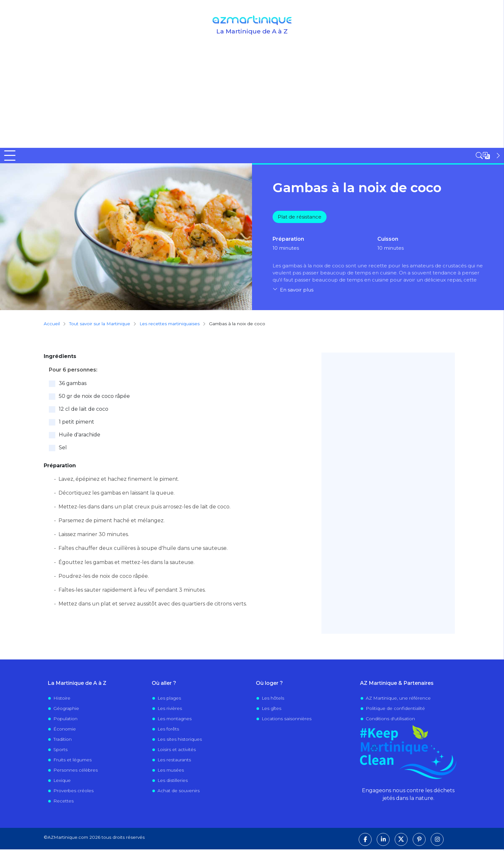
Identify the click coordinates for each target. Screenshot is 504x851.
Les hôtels (273, 700)
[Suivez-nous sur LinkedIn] (383, 841)
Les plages (169, 700)
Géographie (66, 710)
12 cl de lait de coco (84, 411)
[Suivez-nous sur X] (401, 841)
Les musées (171, 772)
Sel (63, 449)
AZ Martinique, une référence (398, 700)
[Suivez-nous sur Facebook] (365, 841)
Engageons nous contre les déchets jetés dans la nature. (408, 796)
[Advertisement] (252, 100)
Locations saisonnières (287, 721)
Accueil (13, 156)
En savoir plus (297, 292)
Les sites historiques (180, 741)
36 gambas (73, 385)
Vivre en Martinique (298, 156)
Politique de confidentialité (395, 710)
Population (65, 721)
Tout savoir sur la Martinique (100, 326)
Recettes (63, 803)
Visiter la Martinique (229, 156)
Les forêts (168, 731)
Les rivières (170, 710)
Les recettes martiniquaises (170, 326)
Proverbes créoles (73, 793)
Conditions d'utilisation (390, 721)
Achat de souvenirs (179, 793)
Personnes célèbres (76, 772)
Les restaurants (174, 762)
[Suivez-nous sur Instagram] (437, 841)
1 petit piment (76, 423)
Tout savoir (122, 156)
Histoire (62, 700)
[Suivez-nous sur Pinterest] (419, 841)
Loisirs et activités (177, 751)
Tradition (63, 741)
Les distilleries (173, 782)
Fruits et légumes (72, 762)
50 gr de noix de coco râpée (94, 398)
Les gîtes (271, 710)
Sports (60, 751)
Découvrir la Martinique (59, 156)
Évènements (359, 156)
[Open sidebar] (489, 156)
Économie (65, 731)
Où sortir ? (171, 156)
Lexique (62, 782)
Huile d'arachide (80, 436)
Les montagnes (175, 721)
